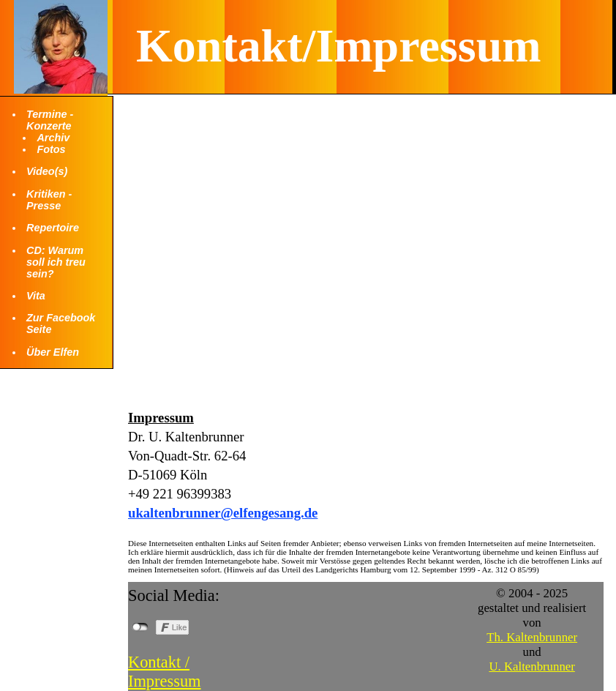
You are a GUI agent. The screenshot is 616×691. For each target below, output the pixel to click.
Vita (36, 296)
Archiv (53, 138)
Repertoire (53, 228)
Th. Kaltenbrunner (532, 637)
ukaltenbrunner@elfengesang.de (223, 513)
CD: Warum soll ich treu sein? (56, 262)
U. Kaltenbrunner (532, 666)
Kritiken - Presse (49, 200)
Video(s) (47, 171)
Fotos (51, 149)
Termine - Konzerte (50, 120)
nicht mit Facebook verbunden (140, 627)
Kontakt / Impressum (165, 672)
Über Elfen (53, 352)
